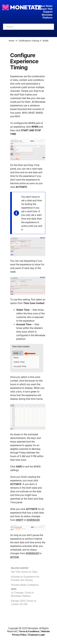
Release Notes (44, 6)
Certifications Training (29, 41)
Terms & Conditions (29, 631)
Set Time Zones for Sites (24, 572)
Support (48, 12)
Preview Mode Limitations (25, 585)
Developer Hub (44, 9)
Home (11, 41)
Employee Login (37, 635)
